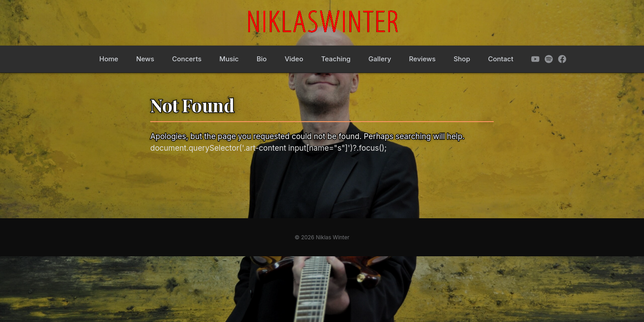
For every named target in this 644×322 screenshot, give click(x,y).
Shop (462, 59)
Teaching (336, 59)
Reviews (423, 59)
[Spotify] (549, 59)
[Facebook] (562, 59)
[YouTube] (535, 59)
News (145, 59)
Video (294, 59)
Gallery (380, 59)
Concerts (187, 59)
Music (229, 59)
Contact (501, 59)
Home (109, 59)
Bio (262, 59)
